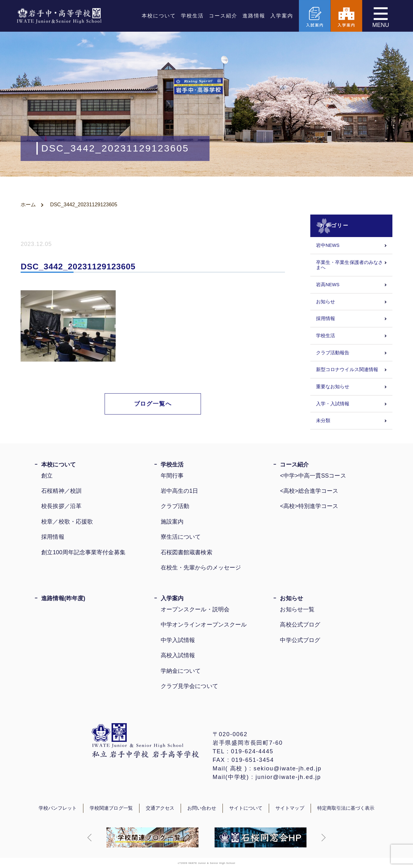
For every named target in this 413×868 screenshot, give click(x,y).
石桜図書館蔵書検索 (187, 552)
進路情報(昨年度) (63, 598)
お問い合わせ (202, 808)
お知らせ (326, 302)
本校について (159, 16)
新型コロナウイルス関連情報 (347, 370)
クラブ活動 (175, 506)
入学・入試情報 (333, 404)
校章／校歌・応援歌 (67, 522)
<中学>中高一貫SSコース (313, 476)
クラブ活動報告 (333, 353)
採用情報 (326, 318)
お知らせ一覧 (297, 609)
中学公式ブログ (300, 640)
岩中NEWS (328, 245)
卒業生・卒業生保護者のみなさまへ (349, 265)
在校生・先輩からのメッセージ (201, 568)
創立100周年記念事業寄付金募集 (83, 552)
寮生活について (181, 537)
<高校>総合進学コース (309, 491)
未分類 (323, 421)
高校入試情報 (178, 655)
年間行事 (172, 476)
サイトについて (246, 808)
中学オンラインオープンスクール (204, 625)
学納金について (181, 671)
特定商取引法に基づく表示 (346, 808)
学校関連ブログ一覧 (111, 808)
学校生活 (192, 16)
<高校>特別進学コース (309, 506)
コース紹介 (223, 16)
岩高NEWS (328, 285)
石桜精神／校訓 (61, 491)
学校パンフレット (58, 808)
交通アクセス (160, 808)
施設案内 (172, 522)
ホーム (28, 205)
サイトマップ (290, 808)
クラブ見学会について (189, 686)
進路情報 (254, 16)
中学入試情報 (178, 640)
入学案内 (282, 16)
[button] (90, 838)
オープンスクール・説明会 (195, 609)
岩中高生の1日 (180, 491)
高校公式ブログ (300, 625)
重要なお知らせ (333, 387)
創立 (47, 476)
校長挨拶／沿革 (61, 506)
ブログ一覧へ (153, 404)
